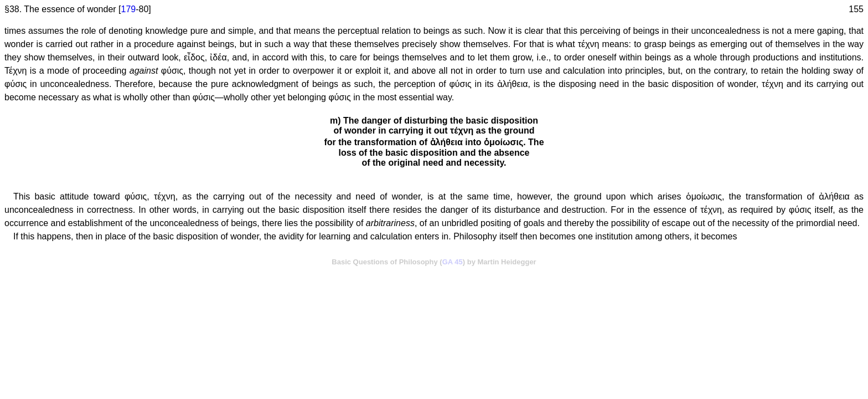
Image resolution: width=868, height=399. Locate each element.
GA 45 (453, 262)
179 (129, 9)
